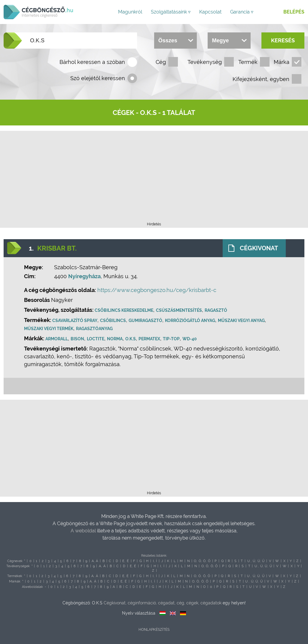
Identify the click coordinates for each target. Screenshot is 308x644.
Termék (248, 62)
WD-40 (190, 339)
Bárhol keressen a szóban (92, 62)
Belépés (294, 12)
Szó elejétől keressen (98, 78)
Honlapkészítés (154, 630)
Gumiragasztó (145, 320)
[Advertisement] (154, 178)
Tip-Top (171, 339)
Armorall (57, 339)
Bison (77, 339)
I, (154, 561)
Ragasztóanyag (94, 329)
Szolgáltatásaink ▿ (171, 12)
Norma (115, 339)
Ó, (200, 561)
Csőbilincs (113, 320)
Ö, (205, 561)
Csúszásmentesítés (179, 310)
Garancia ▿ (242, 12)
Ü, (259, 561)
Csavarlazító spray (75, 320)
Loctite (96, 339)
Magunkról (130, 12)
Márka (282, 62)
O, (195, 561)
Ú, (254, 561)
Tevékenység (205, 62)
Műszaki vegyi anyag (241, 320)
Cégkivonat (259, 248)
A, (93, 561)
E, (124, 561)
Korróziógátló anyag (190, 320)
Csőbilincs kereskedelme (124, 310)
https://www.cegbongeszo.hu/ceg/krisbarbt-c (157, 290)
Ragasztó (216, 310)
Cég (161, 62)
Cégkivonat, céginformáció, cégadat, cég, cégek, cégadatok (163, 603)
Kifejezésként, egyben (261, 79)
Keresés (283, 40)
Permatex (149, 339)
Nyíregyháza (84, 276)
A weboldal (84, 531)
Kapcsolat (210, 12)
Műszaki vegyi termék (49, 329)
